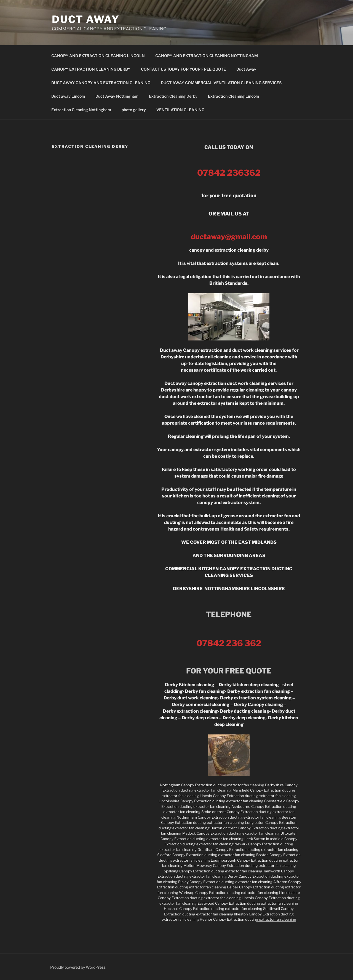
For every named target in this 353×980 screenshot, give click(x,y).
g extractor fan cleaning (276, 919)
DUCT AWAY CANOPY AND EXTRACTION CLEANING (101, 83)
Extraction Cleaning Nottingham (81, 110)
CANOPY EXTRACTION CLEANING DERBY (91, 69)
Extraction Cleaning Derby (173, 96)
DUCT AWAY (86, 19)
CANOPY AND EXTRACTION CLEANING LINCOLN (98, 56)
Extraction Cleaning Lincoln (233, 96)
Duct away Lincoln (68, 96)
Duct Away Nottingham (117, 96)
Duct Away (246, 69)
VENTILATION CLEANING (180, 110)
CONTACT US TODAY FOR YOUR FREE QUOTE (183, 69)
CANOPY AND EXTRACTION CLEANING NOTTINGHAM (207, 56)
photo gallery (134, 110)
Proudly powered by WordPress (78, 967)
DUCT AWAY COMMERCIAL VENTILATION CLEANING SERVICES (221, 83)
